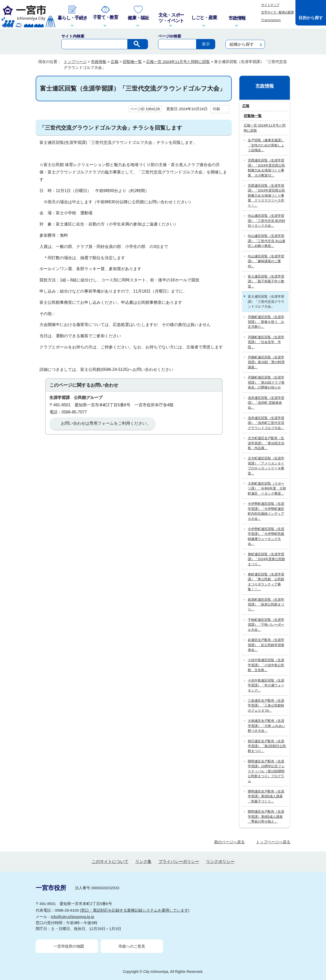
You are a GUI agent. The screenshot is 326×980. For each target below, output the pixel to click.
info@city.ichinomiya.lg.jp (73, 917)
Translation (271, 20)
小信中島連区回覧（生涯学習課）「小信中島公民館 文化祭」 (266, 665)
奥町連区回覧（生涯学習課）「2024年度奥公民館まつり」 (266, 559)
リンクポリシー (220, 862)
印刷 (216, 109)
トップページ (75, 62)
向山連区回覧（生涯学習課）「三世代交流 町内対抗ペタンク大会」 (267, 221)
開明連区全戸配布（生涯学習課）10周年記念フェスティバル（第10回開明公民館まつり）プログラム (266, 771)
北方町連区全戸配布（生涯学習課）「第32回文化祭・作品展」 (266, 443)
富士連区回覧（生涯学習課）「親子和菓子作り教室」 (266, 281)
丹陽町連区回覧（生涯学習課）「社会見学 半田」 (266, 342)
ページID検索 (170, 36)
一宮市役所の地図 (69, 946)
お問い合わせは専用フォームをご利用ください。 (106, 423)
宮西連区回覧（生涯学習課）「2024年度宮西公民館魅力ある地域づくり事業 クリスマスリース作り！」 (266, 196)
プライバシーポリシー (179, 862)
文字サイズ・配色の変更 (277, 12)
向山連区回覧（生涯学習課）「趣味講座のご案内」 (266, 261)
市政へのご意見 (132, 946)
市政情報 (99, 62)
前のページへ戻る (229, 842)
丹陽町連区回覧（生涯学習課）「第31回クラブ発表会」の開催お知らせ (266, 382)
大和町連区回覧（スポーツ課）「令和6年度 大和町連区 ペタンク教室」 (267, 488)
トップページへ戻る (273, 842)
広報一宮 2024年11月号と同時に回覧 (178, 62)
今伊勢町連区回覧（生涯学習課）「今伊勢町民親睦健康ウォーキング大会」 (266, 536)
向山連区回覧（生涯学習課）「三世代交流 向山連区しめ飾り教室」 (267, 241)
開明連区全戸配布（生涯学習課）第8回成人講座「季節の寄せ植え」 (266, 816)
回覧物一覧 (132, 62)
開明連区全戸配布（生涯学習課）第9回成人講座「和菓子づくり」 (266, 796)
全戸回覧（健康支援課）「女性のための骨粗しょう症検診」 (266, 145)
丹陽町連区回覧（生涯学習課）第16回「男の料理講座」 (266, 362)
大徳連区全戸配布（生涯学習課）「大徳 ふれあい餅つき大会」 (267, 726)
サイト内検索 (73, 36)
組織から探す (242, 44)
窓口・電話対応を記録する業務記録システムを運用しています (135, 910)
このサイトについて (110, 862)
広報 (115, 62)
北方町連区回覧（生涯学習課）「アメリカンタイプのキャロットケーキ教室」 (266, 466)
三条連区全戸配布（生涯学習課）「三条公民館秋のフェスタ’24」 (266, 706)
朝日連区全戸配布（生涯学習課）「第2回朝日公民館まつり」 (267, 746)
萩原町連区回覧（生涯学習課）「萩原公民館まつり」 (266, 605)
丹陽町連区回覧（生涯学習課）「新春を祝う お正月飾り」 (266, 322)
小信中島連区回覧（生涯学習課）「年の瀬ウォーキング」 (266, 685)
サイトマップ (270, 5)
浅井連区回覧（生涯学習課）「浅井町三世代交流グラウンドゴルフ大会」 (266, 423)
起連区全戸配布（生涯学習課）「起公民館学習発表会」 (266, 645)
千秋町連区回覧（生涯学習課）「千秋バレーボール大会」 (266, 625)
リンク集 (143, 862)
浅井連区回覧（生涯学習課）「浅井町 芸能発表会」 (266, 403)
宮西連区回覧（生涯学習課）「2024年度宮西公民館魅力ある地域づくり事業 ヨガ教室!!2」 (266, 168)
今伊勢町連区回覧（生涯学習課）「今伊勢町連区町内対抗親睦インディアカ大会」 (266, 511)
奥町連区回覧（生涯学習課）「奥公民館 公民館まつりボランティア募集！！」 (266, 582)
